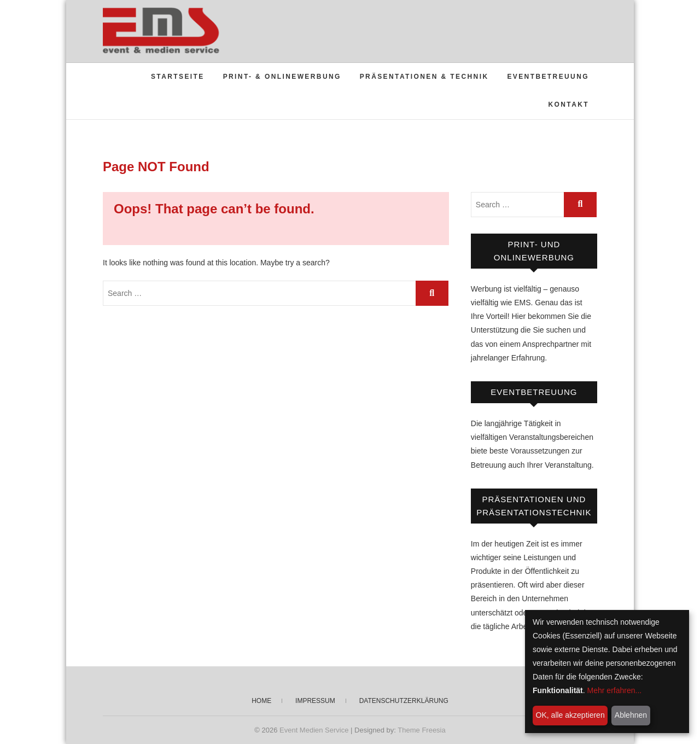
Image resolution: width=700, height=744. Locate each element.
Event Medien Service (314, 730)
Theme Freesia (421, 730)
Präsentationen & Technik (424, 77)
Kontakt (568, 104)
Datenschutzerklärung (404, 701)
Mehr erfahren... (615, 690)
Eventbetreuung (548, 77)
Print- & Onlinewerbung (282, 77)
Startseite (178, 77)
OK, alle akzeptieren (570, 715)
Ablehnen (631, 715)
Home (261, 701)
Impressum (315, 701)
